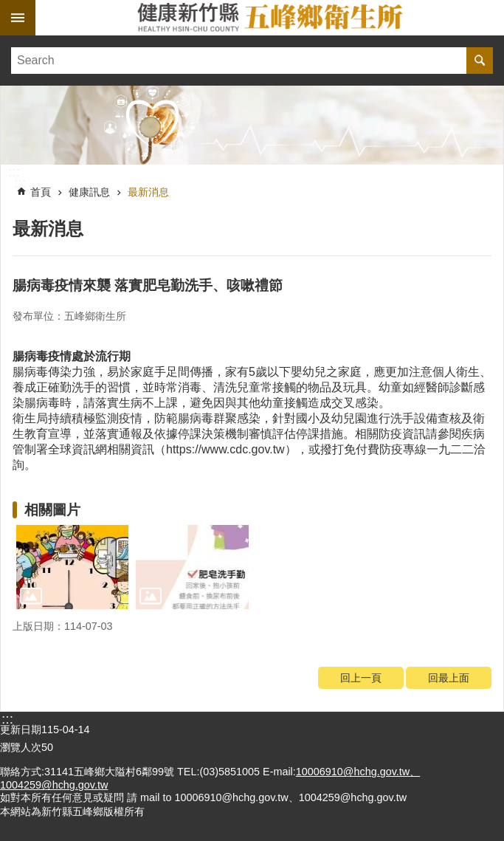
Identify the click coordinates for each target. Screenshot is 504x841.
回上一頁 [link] (361, 678)
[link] (252, 125)
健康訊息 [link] (89, 192)
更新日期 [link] (21, 730)
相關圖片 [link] (52, 510)
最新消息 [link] (148, 192)
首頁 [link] (41, 192)
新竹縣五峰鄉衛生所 (270, 18)
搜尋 (480, 61)
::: (14, 172)
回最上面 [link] (449, 678)
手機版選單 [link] (18, 18)
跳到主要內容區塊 (8, 8)
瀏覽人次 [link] (21, 747)
